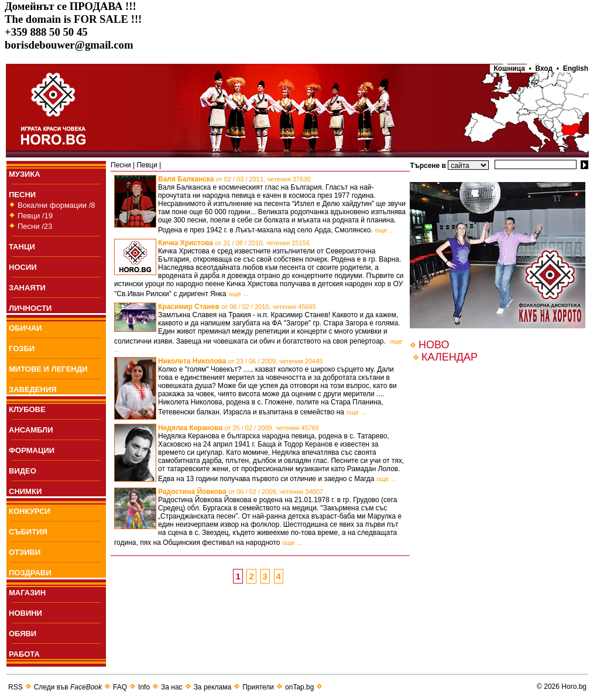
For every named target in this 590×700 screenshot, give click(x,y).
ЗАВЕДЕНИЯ (33, 390)
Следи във (68, 687)
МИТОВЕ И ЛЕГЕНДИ (48, 369)
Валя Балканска (234, 179)
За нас (172, 687)
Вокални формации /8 (56, 205)
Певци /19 (35, 216)
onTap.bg (299, 687)
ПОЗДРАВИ (30, 573)
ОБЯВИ (23, 634)
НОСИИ (23, 267)
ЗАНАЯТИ (27, 288)
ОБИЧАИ (25, 328)
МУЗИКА (25, 174)
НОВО (434, 345)
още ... (385, 230)
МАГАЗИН (27, 593)
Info (144, 687)
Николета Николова (240, 361)
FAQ (120, 687)
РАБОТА (24, 654)
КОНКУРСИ (30, 511)
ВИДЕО (23, 471)
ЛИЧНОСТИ (30, 308)
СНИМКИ (25, 491)
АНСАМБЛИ (31, 430)
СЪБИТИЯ (28, 532)
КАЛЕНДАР (450, 357)
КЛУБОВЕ (27, 409)
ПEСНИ (22, 195)
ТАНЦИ (22, 247)
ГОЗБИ (22, 349)
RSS (16, 687)
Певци (147, 165)
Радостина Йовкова (241, 492)
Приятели (258, 687)
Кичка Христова (234, 243)
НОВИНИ (25, 613)
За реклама (213, 687)
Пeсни (121, 165)
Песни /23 (35, 226)
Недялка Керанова (239, 428)
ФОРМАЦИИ (32, 450)
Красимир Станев (237, 307)
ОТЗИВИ (25, 552)
